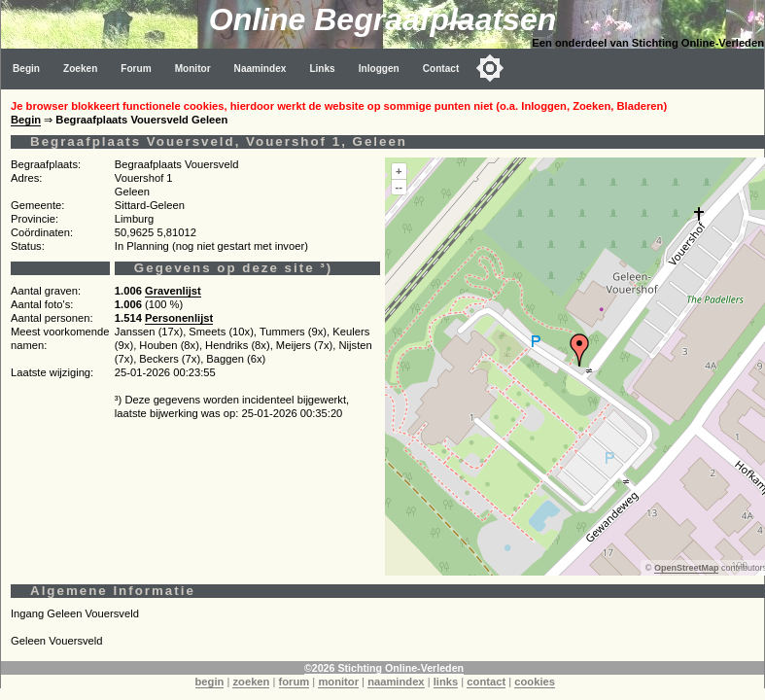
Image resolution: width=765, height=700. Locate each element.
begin (210, 682)
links (446, 682)
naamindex (396, 682)
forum (295, 682)
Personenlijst (179, 318)
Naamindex (261, 69)
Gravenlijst (173, 291)
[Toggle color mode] (490, 68)
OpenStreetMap (687, 568)
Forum (136, 69)
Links (322, 69)
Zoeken (80, 69)
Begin (26, 69)
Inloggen (379, 69)
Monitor (193, 69)
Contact (441, 69)
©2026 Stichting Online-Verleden (384, 668)
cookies (535, 682)
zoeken (251, 682)
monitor (338, 682)
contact (486, 682)
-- (399, 187)
